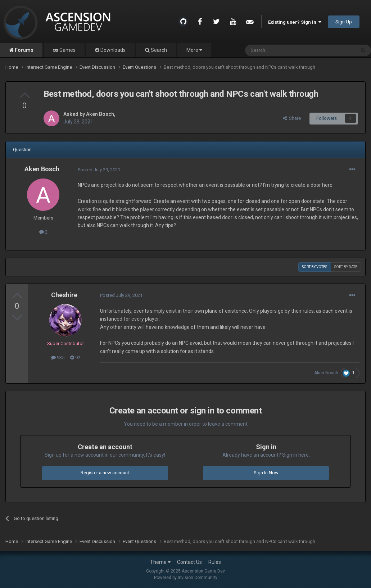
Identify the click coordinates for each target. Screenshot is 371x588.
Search (158, 50)
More (194, 50)
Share (292, 118)
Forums (24, 50)
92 (75, 358)
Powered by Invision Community (186, 578)
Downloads (112, 50)
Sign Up (344, 22)
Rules (215, 562)
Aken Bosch (100, 114)
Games (67, 50)
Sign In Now (266, 473)
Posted (99, 170)
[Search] (283, 50)
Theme (160, 562)
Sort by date (346, 267)
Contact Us (189, 562)
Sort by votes (315, 267)
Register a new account (105, 473)
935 (58, 358)
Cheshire (64, 295)
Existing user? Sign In (295, 22)
